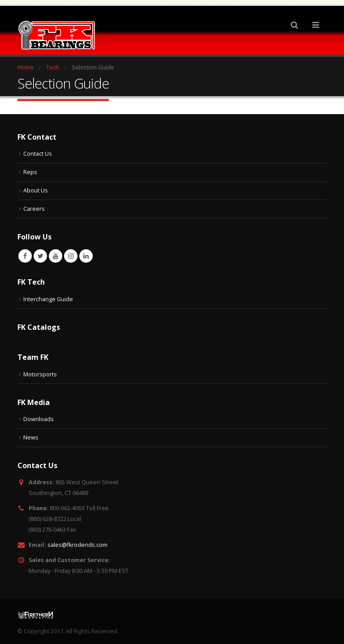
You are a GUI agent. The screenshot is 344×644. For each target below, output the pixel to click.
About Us (36, 187)
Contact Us (38, 150)
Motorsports (40, 371)
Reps (30, 168)
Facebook (25, 252)
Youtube (56, 252)
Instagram (71, 252)
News (31, 434)
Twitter (40, 252)
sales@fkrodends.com (77, 541)
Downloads (39, 416)
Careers (34, 205)
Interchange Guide (48, 296)
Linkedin (86, 252)
